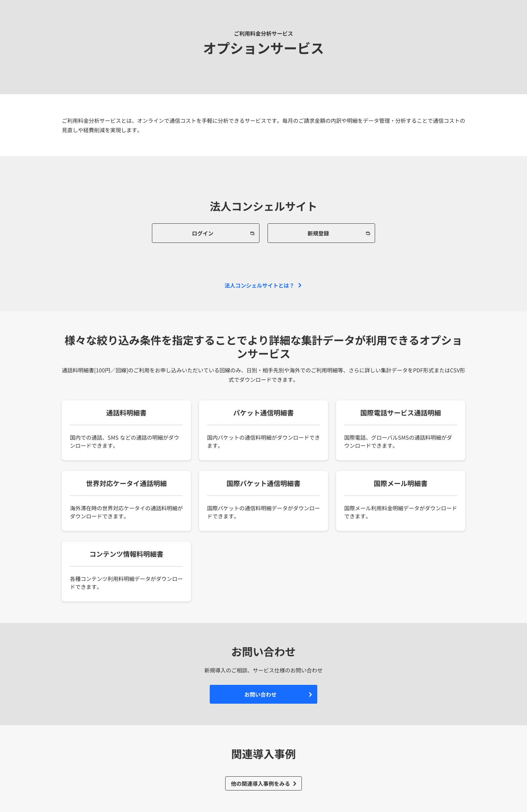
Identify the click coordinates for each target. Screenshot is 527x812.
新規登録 (318, 233)
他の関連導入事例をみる (260, 783)
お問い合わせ (260, 694)
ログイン (203, 233)
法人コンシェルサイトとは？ (259, 285)
